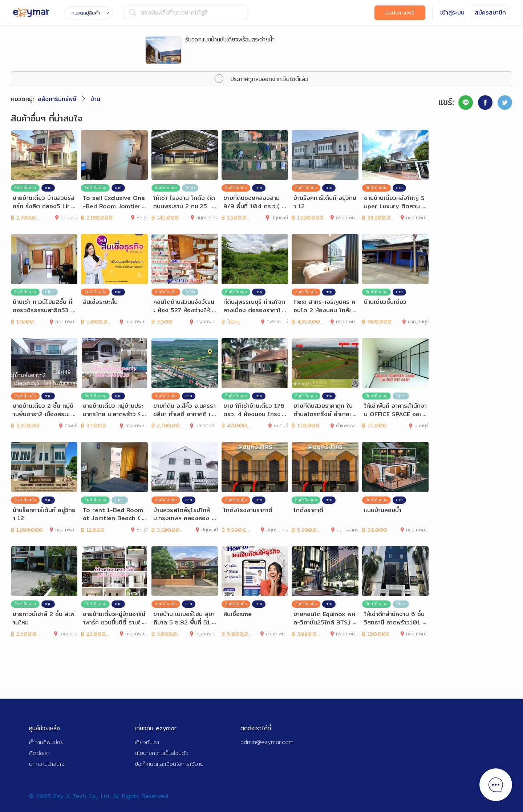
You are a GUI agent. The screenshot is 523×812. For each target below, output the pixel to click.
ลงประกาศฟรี (400, 13)
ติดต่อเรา (39, 753)
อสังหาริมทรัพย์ (57, 99)
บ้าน (95, 99)
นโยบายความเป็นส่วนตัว (162, 753)
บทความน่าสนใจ (47, 764)
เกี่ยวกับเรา (147, 742)
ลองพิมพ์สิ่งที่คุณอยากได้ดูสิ (169, 13)
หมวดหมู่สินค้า (90, 13)
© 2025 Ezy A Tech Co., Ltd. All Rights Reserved (99, 796)
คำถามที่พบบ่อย (46, 742)
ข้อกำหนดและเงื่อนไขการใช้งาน (169, 764)
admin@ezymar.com (267, 742)
